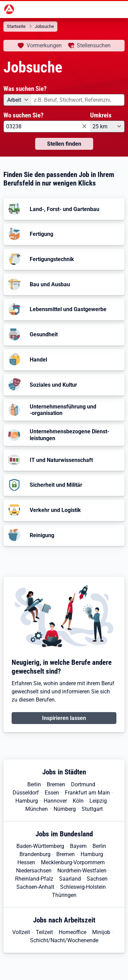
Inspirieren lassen (64, 718)
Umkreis (101, 115)
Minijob (101, 932)
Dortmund (83, 784)
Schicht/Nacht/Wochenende (64, 940)
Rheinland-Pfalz (34, 879)
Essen (52, 793)
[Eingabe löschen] (84, 127)
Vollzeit (21, 932)
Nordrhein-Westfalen (82, 871)
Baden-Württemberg (40, 846)
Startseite (16, 26)
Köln (78, 801)
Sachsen (97, 879)
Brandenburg (35, 854)
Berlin (34, 784)
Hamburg (27, 801)
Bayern (78, 846)
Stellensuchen (94, 45)
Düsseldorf (26, 793)
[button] (64, 209)
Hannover (55, 801)
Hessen (26, 862)
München (37, 809)
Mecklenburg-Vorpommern (73, 862)
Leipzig (98, 801)
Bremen (56, 784)
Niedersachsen (34, 871)
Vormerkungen (44, 45)
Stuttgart (92, 809)
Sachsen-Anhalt (35, 887)
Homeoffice (73, 932)
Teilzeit (44, 932)
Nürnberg (65, 809)
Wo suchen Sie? (24, 115)
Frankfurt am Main (87, 793)
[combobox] (78, 100)
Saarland (70, 879)
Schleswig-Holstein (83, 887)
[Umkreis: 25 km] (107, 126)
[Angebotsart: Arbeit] (17, 100)
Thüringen (64, 895)
